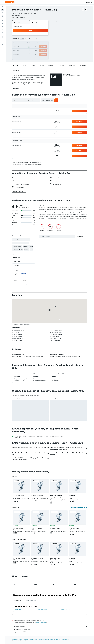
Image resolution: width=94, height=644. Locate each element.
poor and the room (24, 243)
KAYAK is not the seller (50, 627)
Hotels (21, 639)
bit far (31, 249)
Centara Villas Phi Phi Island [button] (20, 494)
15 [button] (45, 43)
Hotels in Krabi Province (44, 639)
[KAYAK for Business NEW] (2, 33)
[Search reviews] (58, 236)
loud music (26, 246)
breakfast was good (17, 246)
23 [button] (23, 50)
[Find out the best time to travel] (2, 30)
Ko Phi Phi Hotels (65, 639)
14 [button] (41, 43)
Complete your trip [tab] (19, 600)
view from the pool (17, 240)
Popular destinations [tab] (31, 600)
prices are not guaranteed (41, 622)
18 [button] (31, 47)
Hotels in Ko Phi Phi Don (55, 639)
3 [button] (27, 40)
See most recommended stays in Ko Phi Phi (77, 539)
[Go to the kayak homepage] (10, 2)
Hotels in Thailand (34, 639)
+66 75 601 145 (16, 15)
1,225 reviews (22, 17)
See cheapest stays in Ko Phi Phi (79, 508)
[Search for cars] (2, 13)
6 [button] (38, 40)
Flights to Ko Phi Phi (20, 609)
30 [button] (23, 54)
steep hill (26, 249)
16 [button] (23, 47)
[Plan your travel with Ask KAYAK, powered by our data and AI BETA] (2, 20)
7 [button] (41, 40)
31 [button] (27, 54)
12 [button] (34, 43)
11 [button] (30, 43)
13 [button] (38, 43)
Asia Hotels (26, 639)
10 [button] (27, 43)
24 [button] (27, 50)
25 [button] (30, 50)
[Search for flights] (2, 7)
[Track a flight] (2, 27)
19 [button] (34, 47)
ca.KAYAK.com (15, 639)
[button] (2, 2)
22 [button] (45, 47)
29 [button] (45, 50)
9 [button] (23, 43)
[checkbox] (19, 275)
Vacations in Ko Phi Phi (43, 609)
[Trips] (2, 37)
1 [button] (45, 36)
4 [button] (31, 40)
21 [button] (41, 47)
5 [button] (34, 40)
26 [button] (34, 50)
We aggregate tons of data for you (50, 629)
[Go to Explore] (2, 23)
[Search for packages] (2, 16)
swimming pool (26, 240)
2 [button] (23, 40)
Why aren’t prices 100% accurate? (50, 632)
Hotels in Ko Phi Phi (66, 609)
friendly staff (15, 243)
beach (31, 246)
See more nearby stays (82, 476)
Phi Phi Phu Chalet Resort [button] (38, 494)
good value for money (18, 249)
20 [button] (38, 47)
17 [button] (27, 47)
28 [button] (41, 50)
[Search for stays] (2, 10)
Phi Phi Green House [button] (55, 527)
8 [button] (45, 40)
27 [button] (38, 50)
